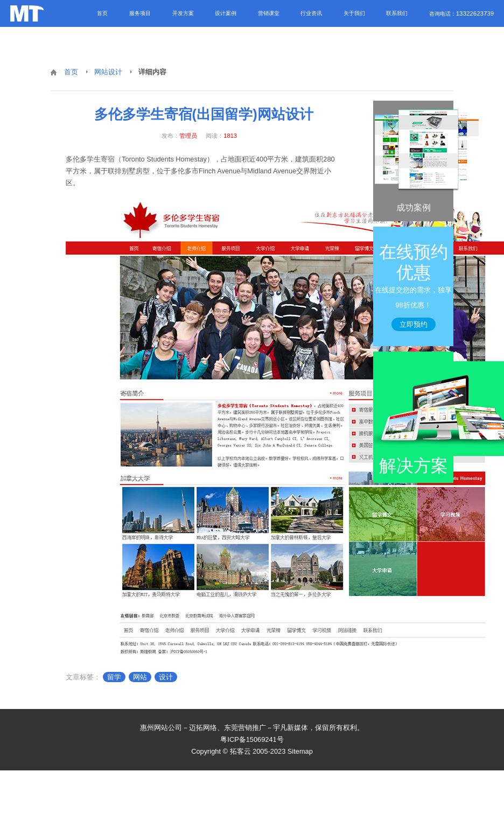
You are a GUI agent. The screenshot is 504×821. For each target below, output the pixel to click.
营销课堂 (269, 13)
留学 (114, 677)
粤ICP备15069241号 (252, 739)
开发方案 (183, 13)
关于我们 (354, 13)
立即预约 (414, 324)
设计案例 (226, 13)
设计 (166, 677)
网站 (140, 677)
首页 (102, 13)
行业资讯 (311, 13)
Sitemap (300, 751)
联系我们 (397, 13)
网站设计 (108, 72)
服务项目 (140, 13)
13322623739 (475, 13)
